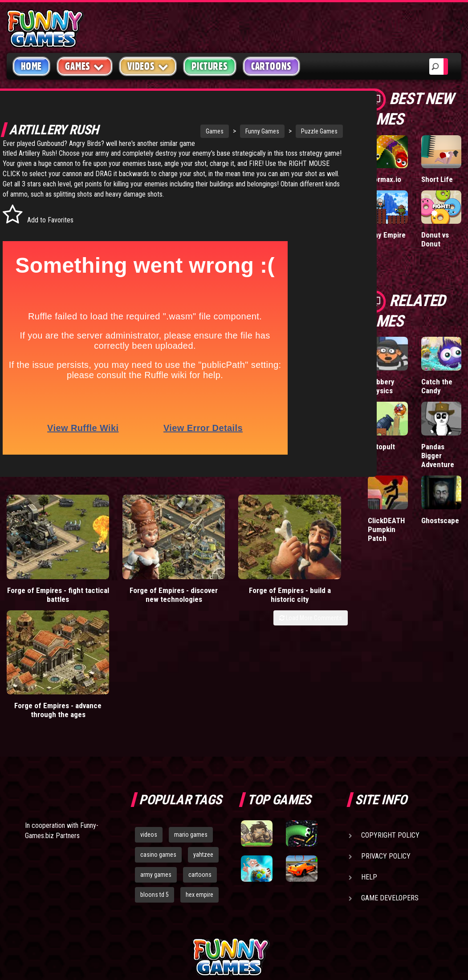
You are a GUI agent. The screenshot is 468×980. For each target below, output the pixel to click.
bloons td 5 (155, 789)
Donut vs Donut (435, 239)
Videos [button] (148, 66)
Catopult (381, 447)
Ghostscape (440, 520)
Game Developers (390, 793)
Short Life (437, 179)
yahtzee (203, 750)
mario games (191, 730)
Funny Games (233, 131)
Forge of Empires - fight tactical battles (44, 581)
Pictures (210, 66)
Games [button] (85, 66)
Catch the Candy (437, 386)
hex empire (199, 789)
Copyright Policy (390, 730)
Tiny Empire (387, 235)
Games (186, 131)
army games (156, 769)
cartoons (200, 769)
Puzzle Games (290, 131)
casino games (158, 750)
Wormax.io (385, 179)
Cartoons (271, 66)
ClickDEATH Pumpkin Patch (386, 529)
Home (31, 66)
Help (369, 772)
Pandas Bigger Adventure (438, 456)
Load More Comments (311, 613)
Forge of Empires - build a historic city (217, 581)
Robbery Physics (381, 386)
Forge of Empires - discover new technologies (130, 585)
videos (149, 730)
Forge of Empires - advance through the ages (304, 585)
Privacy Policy (386, 751)
